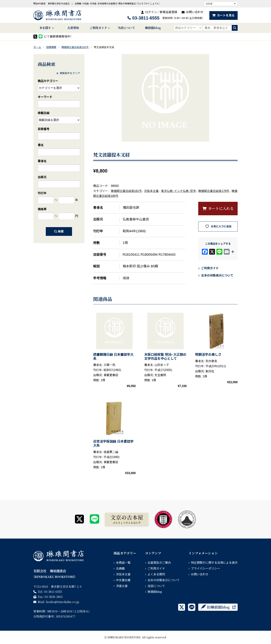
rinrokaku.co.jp (63, 602)
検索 (59, 231)
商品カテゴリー (48, 81)
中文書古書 (123, 580)
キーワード (45, 97)
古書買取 (73, 28)
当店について (126, 28)
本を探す (45, 28)
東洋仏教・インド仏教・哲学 (179, 191)
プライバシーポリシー (206, 569)
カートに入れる (221, 208)
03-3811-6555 (146, 18)
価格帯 (42, 209)
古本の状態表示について (217, 275)
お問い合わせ (195, 12)
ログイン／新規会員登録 (161, 12)
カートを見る (226, 15)
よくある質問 (156, 574)
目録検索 (51, 47)
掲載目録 (44, 113)
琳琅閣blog (153, 28)
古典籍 (120, 569)
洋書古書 (122, 586)
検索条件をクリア (68, 73)
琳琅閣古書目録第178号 (214, 191)
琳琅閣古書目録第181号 (75, 47)
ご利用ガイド (98, 28)
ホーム (37, 47)
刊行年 (42, 193)
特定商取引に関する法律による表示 (214, 563)
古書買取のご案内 (159, 563)
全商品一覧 (123, 563)
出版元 (42, 177)
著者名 (42, 161)
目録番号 (44, 129)
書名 (41, 145)
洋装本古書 (151, 191)
